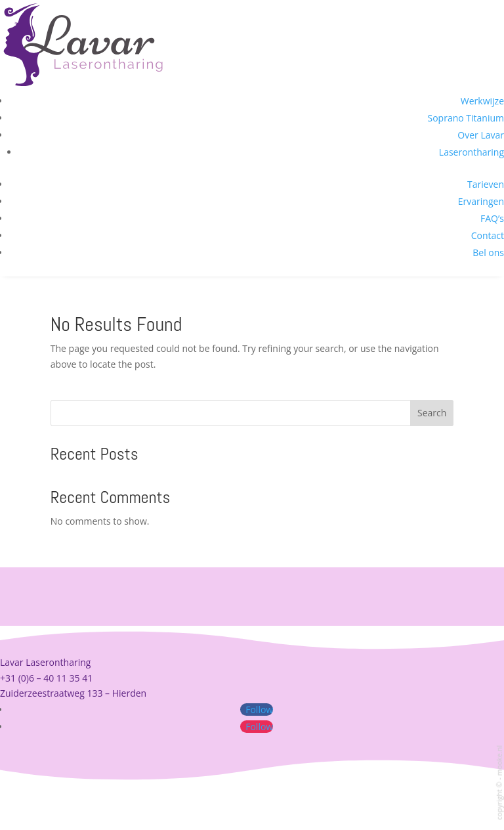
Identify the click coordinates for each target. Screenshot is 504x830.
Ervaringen (481, 201)
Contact (488, 235)
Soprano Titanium (466, 118)
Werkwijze (482, 101)
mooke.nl (499, 760)
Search (432, 413)
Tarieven (486, 184)
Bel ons (488, 252)
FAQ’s (492, 218)
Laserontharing (472, 152)
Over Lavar (481, 135)
